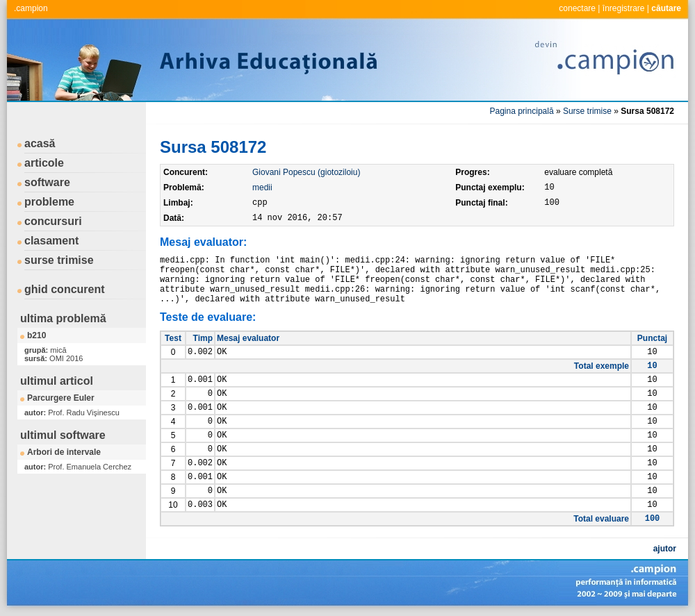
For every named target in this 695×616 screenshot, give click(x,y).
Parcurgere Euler (61, 398)
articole (44, 163)
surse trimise (59, 260)
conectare (577, 8)
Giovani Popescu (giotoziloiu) (306, 172)
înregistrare (624, 8)
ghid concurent (65, 289)
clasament (51, 241)
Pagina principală (522, 111)
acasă (40, 143)
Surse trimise (587, 111)
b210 (36, 335)
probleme (49, 202)
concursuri (53, 221)
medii (262, 188)
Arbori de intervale (64, 452)
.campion (31, 8)
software (47, 182)
